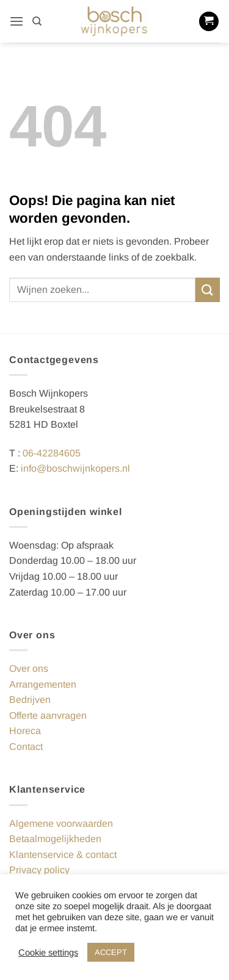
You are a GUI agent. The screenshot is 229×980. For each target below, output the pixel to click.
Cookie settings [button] (48, 953)
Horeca (25, 731)
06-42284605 (52, 453)
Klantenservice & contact (63, 855)
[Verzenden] (208, 290)
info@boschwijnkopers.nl (75, 468)
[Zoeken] (37, 21)
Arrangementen (43, 684)
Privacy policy (39, 870)
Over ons (29, 668)
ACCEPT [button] (111, 952)
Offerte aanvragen (48, 715)
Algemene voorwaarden (61, 823)
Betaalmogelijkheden (55, 839)
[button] (16, 21)
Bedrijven (30, 700)
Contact (26, 747)
